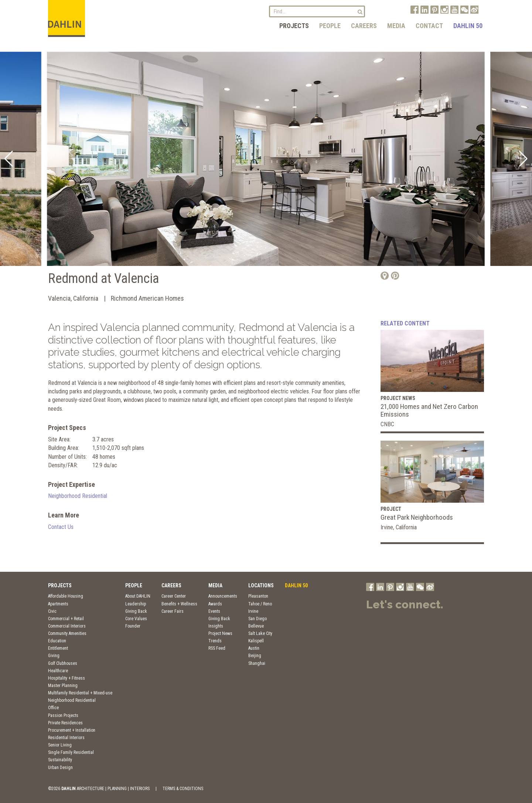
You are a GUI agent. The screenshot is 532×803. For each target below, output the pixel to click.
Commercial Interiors (67, 626)
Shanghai (257, 663)
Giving (54, 656)
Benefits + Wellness (179, 604)
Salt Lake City (260, 633)
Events (214, 611)
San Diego (258, 619)
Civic (52, 611)
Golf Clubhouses (63, 663)
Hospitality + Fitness (66, 678)
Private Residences (65, 723)
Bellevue (256, 626)
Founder (133, 626)
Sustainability (60, 760)
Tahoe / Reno (260, 604)
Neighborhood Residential (78, 496)
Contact (429, 26)
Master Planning (63, 686)
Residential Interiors (66, 738)
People (330, 26)
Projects (294, 26)
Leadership (136, 604)
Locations (261, 585)
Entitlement (58, 648)
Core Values (136, 619)
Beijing (255, 656)
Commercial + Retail (66, 619)
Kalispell (256, 641)
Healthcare (58, 671)
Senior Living (60, 745)
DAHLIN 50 (468, 26)
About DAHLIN (138, 596)
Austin (254, 648)
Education (57, 641)
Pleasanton (258, 596)
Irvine (253, 611)
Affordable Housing (66, 596)
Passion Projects (63, 715)
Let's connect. (405, 604)
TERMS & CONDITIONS (183, 789)
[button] (9, 159)
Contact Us (61, 527)
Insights (216, 626)
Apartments (58, 604)
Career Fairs (173, 611)
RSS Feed (217, 648)
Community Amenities (67, 633)
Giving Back (136, 611)
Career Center (174, 596)
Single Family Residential (71, 752)
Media (396, 26)
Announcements (223, 596)
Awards (215, 604)
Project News (220, 633)
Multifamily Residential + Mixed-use (80, 693)
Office (53, 708)
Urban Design (60, 768)
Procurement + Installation (72, 730)
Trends (215, 641)
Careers (364, 26)
